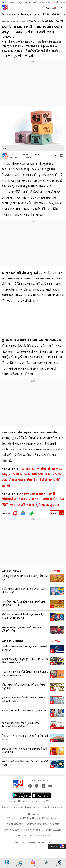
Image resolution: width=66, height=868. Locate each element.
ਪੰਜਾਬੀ (49, 2)
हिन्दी (4, 2)
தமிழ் (56, 2)
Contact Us (15, 801)
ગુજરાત (36, 15)
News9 (13, 2)
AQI (48, 8)
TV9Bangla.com (33, 824)
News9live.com (11, 830)
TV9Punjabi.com (51, 824)
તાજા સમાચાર (13, 15)
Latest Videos (13, 641)
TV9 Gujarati (15, 155)
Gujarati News (8, 21)
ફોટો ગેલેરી (57, 15)
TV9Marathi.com (31, 818)
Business (21, 21)
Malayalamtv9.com (52, 830)
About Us (28, 801)
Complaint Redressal (12, 807)
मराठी (35, 2)
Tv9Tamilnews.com (31, 830)
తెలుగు (28, 2)
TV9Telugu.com (50, 818)
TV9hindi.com (14, 818)
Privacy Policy (32, 807)
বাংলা (42, 2)
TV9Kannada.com (14, 824)
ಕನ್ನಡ (20, 2)
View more (56, 571)
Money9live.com (43, 835)
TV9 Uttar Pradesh (23, 835)
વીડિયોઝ (46, 15)
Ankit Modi (35, 155)
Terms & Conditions (51, 807)
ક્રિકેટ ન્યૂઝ (26, 15)
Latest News (11, 570)
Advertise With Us (45, 801)
